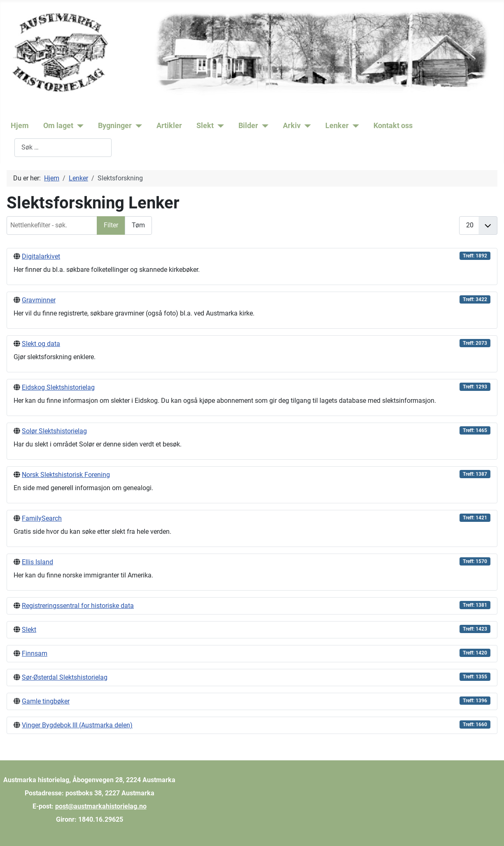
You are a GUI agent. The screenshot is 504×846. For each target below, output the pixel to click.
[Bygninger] (137, 126)
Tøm (138, 225)
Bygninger (115, 126)
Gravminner (39, 300)
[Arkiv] (306, 126)
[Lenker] (354, 126)
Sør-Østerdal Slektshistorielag (65, 677)
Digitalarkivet (41, 256)
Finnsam (35, 653)
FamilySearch (42, 518)
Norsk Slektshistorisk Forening (66, 475)
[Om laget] (78, 126)
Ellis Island (37, 562)
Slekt (205, 126)
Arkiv (292, 126)
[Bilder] (263, 126)
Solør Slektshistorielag (54, 431)
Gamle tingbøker (46, 701)
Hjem (20, 126)
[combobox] (63, 148)
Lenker (337, 126)
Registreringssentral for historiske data (78, 606)
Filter (111, 225)
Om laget (58, 126)
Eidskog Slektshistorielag (58, 387)
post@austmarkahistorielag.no (101, 806)
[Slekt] (219, 126)
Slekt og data (41, 344)
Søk (9, 147)
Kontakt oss (393, 126)
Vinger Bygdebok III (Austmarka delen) (77, 725)
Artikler (169, 126)
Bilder (248, 126)
